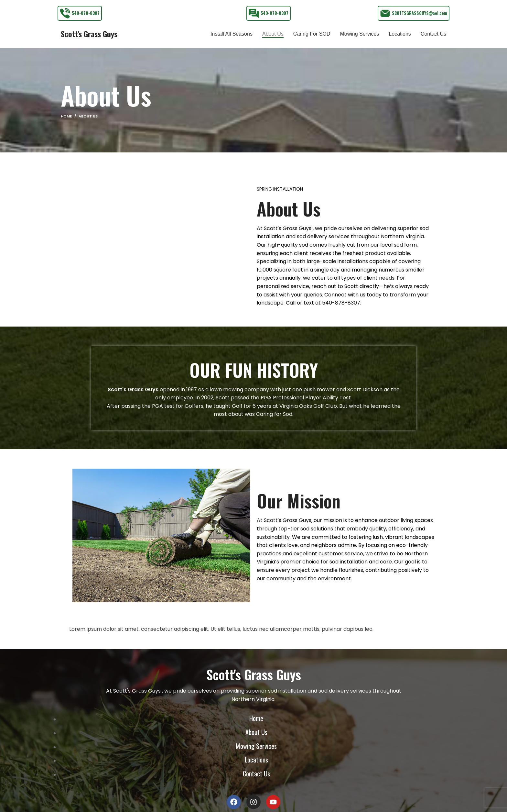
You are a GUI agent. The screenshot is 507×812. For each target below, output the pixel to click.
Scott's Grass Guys (89, 37)
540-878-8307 (86, 13)
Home (66, 123)
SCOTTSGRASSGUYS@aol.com (420, 13)
